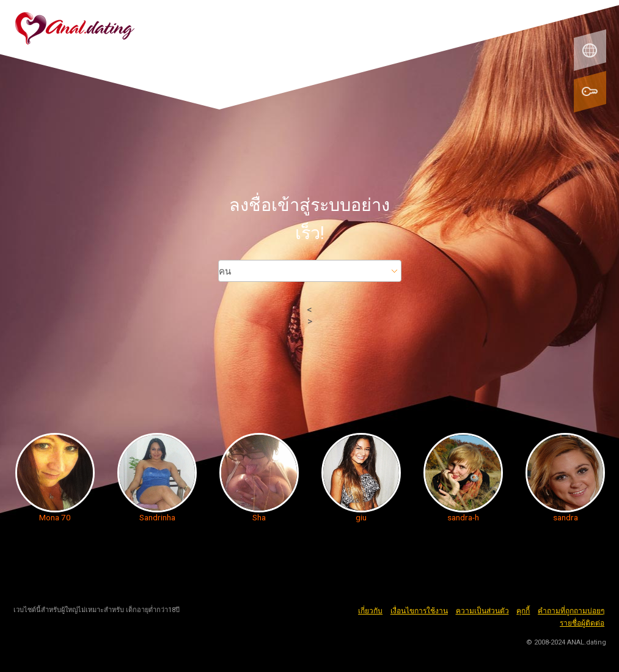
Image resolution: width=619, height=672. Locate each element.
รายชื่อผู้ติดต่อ (582, 623)
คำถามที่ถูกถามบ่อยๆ (571, 611)
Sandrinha (157, 517)
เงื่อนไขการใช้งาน (419, 611)
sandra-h (463, 517)
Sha (259, 517)
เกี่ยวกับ (370, 611)
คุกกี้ (523, 611)
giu (361, 517)
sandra (566, 517)
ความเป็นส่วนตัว (482, 611)
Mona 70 (55, 517)
